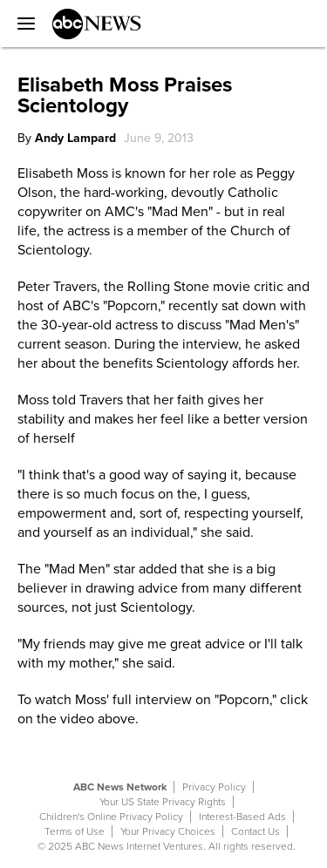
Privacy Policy (214, 787)
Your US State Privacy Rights (163, 802)
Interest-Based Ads (242, 817)
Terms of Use (75, 831)
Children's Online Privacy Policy (111, 817)
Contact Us (255, 831)
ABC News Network (120, 787)
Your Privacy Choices (168, 831)
